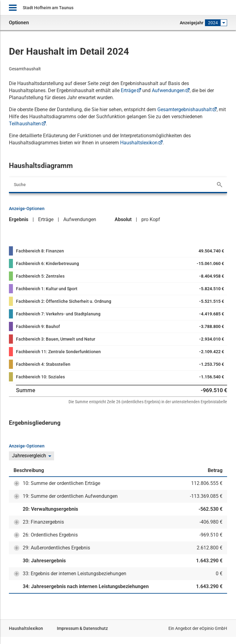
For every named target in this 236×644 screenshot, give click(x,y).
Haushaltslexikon (139, 143)
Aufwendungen (168, 90)
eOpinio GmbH (213, 628)
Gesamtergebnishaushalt (185, 109)
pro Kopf (151, 219)
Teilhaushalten (25, 124)
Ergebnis (19, 219)
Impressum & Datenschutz (82, 628)
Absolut (123, 219)
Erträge (128, 90)
